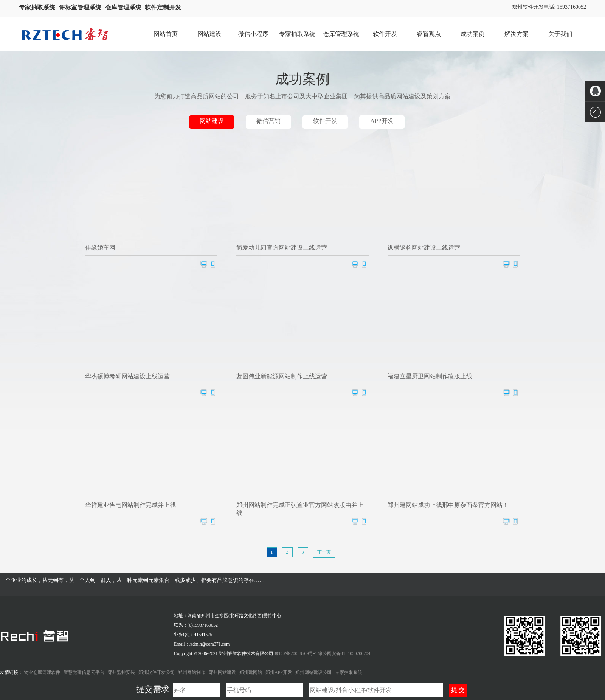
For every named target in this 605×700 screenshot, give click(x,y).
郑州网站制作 (192, 672)
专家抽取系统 (297, 34)
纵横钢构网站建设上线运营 (424, 248)
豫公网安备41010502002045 (345, 653)
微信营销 (268, 121)
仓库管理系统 (341, 34)
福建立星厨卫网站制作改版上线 (430, 376)
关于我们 (560, 34)
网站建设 (209, 34)
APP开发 (382, 121)
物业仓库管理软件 (42, 672)
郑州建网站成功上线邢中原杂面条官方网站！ (448, 505)
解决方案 (517, 34)
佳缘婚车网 (100, 248)
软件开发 (385, 34)
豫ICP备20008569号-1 (296, 653)
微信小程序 (253, 34)
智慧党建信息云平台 (84, 672)
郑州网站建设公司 (313, 672)
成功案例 (473, 34)
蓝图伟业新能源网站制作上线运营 (282, 376)
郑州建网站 (251, 672)
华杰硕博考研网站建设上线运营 (127, 376)
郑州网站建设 (222, 672)
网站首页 (166, 34)
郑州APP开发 (279, 672)
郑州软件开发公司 (157, 672)
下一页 (324, 552)
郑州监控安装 (121, 672)
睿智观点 (429, 34)
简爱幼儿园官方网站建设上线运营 (282, 248)
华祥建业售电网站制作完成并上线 (130, 505)
